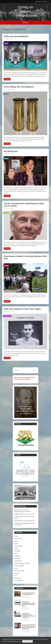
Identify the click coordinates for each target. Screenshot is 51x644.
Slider (16, 576)
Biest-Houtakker (18, 539)
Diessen (16, 541)
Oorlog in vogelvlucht (19, 566)
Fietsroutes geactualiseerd (16, 36)
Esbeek (16, 548)
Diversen (6, 266)
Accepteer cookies (27, 641)
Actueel (6, 43)
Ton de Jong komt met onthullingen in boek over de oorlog (24, 205)
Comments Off (26, 597)
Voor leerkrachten (19, 581)
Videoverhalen (18, 578)
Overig (16, 568)
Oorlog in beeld (18, 561)
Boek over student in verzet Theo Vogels (22, 309)
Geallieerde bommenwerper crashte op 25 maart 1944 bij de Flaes (29, 604)
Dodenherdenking (18, 546)
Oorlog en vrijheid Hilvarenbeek (27, 11)
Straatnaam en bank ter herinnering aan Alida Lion (25, 257)
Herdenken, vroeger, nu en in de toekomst (24, 514)
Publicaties (17, 573)
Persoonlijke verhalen (19, 571)
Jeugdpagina (17, 556)
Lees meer (7, 79)
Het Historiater (11, 151)
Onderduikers (17, 558)
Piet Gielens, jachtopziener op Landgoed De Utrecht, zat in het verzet (29, 615)
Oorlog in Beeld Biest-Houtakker (22, 563)
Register (39, 1)
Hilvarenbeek (7, 316)
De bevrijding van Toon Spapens (19, 87)
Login (45, 1)
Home (16, 553)
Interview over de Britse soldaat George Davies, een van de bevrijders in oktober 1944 (29, 627)
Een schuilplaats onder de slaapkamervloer (24, 521)
